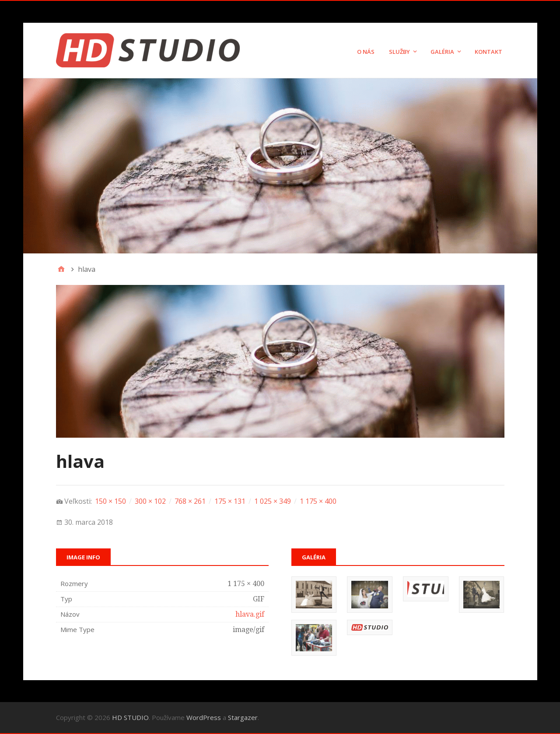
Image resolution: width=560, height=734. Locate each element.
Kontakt (488, 52)
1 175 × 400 (318, 501)
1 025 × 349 (273, 501)
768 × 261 (190, 501)
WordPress (204, 717)
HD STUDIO (130, 717)
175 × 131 (230, 501)
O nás (366, 52)
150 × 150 (110, 501)
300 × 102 (150, 501)
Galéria (442, 52)
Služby (399, 52)
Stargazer (243, 717)
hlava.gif (250, 614)
